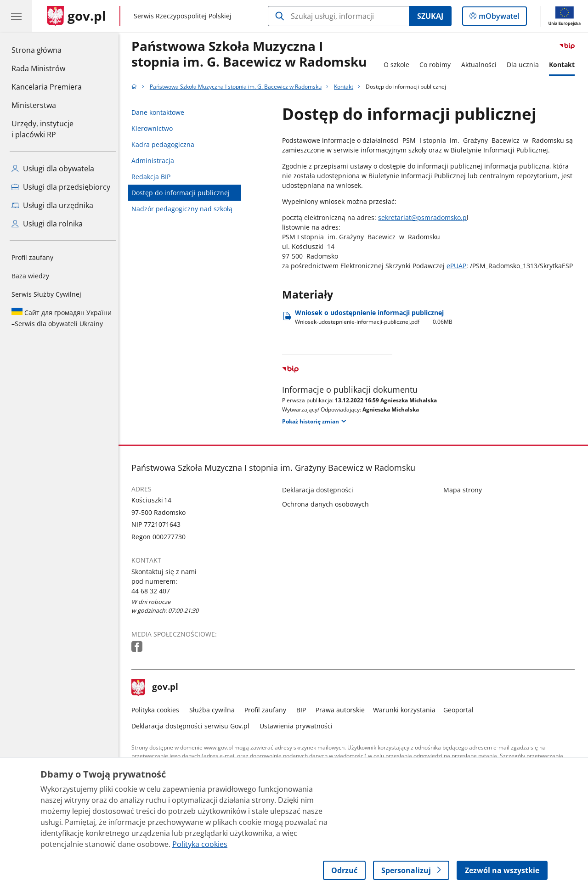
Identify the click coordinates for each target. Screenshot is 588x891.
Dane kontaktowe (161, 112)
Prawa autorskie (343, 710)
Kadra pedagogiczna (166, 144)
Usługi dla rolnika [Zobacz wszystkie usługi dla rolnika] (47, 224)
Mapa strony (465, 490)
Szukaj (430, 16)
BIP (303, 710)
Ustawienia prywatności (298, 726)
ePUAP (459, 266)
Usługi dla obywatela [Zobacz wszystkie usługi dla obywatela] (53, 169)
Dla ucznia (525, 65)
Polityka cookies (158, 710)
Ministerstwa (34, 105)
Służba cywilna (214, 710)
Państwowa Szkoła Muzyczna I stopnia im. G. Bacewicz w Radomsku (252, 54)
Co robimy (437, 65)
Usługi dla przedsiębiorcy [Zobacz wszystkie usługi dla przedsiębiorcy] (61, 187)
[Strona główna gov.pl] (76, 16)
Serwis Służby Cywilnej (46, 294)
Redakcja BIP (154, 177)
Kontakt (565, 65)
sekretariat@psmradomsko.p (425, 217)
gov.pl (158, 688)
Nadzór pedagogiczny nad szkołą (185, 209)
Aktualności (481, 65)
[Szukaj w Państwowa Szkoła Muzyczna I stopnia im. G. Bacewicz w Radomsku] (338, 16)
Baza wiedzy (30, 276)
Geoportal (461, 710)
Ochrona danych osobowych (328, 504)
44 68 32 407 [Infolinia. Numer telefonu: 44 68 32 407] (154, 591)
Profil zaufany (32, 257)
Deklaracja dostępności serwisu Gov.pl (193, 726)
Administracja (155, 161)
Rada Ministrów (38, 68)
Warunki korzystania (407, 710)
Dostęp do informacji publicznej (183, 193)
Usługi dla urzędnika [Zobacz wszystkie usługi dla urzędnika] (52, 205)
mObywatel (498, 18)
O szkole (399, 65)
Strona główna (47, 50)
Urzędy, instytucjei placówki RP (42, 129)
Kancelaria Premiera (47, 87)
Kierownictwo (155, 128)
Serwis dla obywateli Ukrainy (62, 318)
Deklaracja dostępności (320, 490)
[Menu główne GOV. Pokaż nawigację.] (16, 16)
